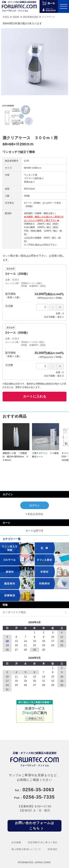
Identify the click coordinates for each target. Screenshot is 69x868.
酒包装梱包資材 (31, 17)
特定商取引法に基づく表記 (43, 842)
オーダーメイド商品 (14, 612)
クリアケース (48, 17)
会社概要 (16, 842)
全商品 (6, 17)
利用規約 (53, 849)
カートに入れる (35, 396)
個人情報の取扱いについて (26, 849)
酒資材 (16, 17)
